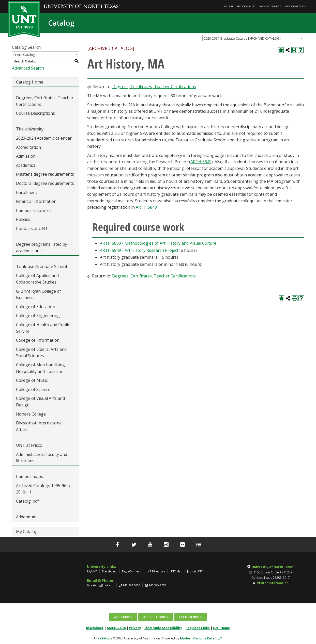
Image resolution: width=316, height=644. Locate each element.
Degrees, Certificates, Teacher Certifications (45, 101)
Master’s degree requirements (45, 174)
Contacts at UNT (32, 228)
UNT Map (176, 571)
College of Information (38, 340)
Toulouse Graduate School (41, 267)
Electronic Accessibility (163, 628)
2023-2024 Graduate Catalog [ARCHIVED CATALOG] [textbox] (242, 38)
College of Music (32, 380)
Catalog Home (30, 82)
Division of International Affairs (39, 426)
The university (30, 129)
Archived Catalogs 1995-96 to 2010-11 (44, 489)
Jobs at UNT (195, 571)
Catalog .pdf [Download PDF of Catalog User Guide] (27, 501)
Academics (26, 165)
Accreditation (28, 147)
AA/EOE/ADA (116, 628)
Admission (26, 156)
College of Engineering (38, 316)
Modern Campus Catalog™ (201, 638)
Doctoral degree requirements (45, 183)
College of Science (33, 389)
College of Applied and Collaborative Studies (37, 279)
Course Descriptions (35, 113)
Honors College (31, 414)
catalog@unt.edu (103, 585)
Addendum (26, 517)
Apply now (122, 617)
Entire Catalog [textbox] (24, 55)
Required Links (198, 628)
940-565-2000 (131, 585)
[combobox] (253, 38)
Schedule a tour (154, 617)
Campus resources (34, 210)
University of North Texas (273, 567)
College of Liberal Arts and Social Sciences (41, 353)
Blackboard (246, 6)
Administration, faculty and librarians (42, 458)
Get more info (189, 617)
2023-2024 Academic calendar (44, 138)
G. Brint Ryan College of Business (39, 294)
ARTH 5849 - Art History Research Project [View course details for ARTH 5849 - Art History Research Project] (139, 250)
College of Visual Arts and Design (40, 402)
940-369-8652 (157, 585)
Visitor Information (273, 583)
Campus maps (29, 476)
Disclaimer (95, 628)
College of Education (36, 307)
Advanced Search (28, 68)
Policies (23, 219)
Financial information (36, 201)
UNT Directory (296, 6)
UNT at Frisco (29, 445)
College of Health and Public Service (43, 328)
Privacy (135, 628)
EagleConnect (270, 6)
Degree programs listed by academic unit (42, 247)
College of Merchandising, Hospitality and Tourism (41, 368)
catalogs (105, 638)
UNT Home (222, 628)
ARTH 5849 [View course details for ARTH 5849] (201, 162)
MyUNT (228, 6)
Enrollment (27, 192)
